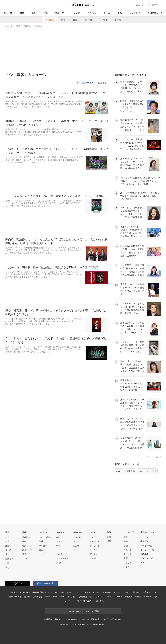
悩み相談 (72, 597)
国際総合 (9, 559)
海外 (34, 13)
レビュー (60, 537)
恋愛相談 (83, 597)
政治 (7, 546)
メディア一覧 (146, 546)
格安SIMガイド (15, 597)
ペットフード (68, 601)
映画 (63, 20)
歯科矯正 (147, 597)
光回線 (27, 597)
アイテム (118, 592)
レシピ (109, 597)
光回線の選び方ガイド (42, 592)
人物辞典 (144, 554)
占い (91, 597)
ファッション (62, 558)
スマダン (94, 537)
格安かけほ (37, 597)
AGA (79, 601)
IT (57, 550)
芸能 (45, 13)
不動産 (138, 597)
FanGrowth (59, 592)
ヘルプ (143, 563)
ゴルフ (42, 550)
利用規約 (59, 619)
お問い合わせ (116, 619)
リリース (145, 537)
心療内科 (107, 592)
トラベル (94, 550)
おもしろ (92, 13)
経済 (7, 541)
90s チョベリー (97, 554)
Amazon (119, 471)
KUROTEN (25, 592)
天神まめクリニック (92, 592)
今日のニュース (155, 13)
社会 (7, 537)
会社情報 (48, 619)
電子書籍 (100, 601)
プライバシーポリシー (75, 619)
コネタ (76, 541)
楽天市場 (131, 471)
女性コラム (95, 541)
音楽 (75, 20)
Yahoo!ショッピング (147, 471)
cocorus (63, 597)
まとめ (118, 20)
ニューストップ (143, 5)
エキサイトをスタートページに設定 (83, 611)
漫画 (120, 13)
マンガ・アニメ (63, 541)
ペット (76, 550)
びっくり (77, 537)
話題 (109, 541)
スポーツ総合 (45, 537)
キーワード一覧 (147, 550)
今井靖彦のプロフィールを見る (92, 83)
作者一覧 (144, 541)
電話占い (136, 592)
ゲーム (59, 546)
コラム (107, 13)
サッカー (43, 546)
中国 (7, 563)
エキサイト (157, 5)
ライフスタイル (97, 546)
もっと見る (154, 457)
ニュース (8, 13)
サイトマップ (146, 558)
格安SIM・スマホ (150, 592)
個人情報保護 (93, 619)
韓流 (105, 20)
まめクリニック (74, 592)
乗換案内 (129, 597)
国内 (22, 13)
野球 (41, 541)
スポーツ (59, 13)
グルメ (59, 554)
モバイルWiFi (51, 597)
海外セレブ (90, 20)
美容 (156, 597)
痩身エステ (88, 601)
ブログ (127, 592)
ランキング (135, 13)
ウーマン (99, 597)
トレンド (76, 13)
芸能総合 (50, 20)
